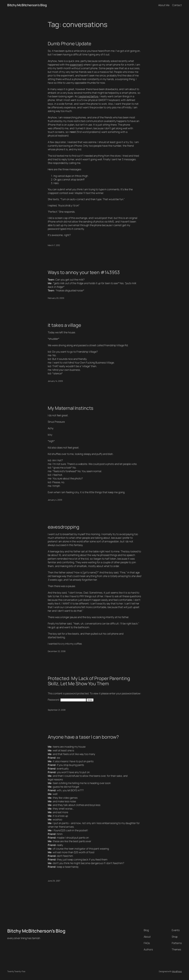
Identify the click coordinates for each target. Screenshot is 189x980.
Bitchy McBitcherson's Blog (27, 5)
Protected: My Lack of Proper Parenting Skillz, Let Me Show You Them (89, 681)
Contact (177, 5)
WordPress (177, 971)
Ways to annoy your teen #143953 (84, 272)
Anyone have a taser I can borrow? (83, 737)
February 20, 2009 (56, 298)
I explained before (88, 96)
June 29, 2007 (54, 881)
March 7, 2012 (54, 245)
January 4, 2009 (55, 500)
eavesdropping (64, 527)
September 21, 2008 (57, 710)
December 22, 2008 (57, 651)
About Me (164, 5)
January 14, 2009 (55, 381)
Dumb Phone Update (70, 44)
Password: (67, 700)
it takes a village (64, 325)
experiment (76, 65)
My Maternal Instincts (71, 408)
